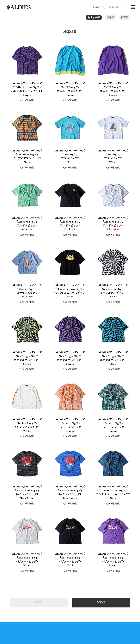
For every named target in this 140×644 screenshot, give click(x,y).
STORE (63, 537)
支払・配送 (61, 544)
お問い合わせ (115, 544)
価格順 (110, 17)
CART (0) (99, 7)
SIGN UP (70, 611)
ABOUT (79, 537)
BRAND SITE (98, 537)
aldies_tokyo (75, 573)
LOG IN (114, 7)
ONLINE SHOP (43, 537)
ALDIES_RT (33, 573)
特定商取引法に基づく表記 (32, 544)
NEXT (101, 482)
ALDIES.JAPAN (120, 572)
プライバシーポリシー (88, 544)
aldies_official (76, 570)
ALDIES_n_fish (34, 570)
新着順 (125, 17)
